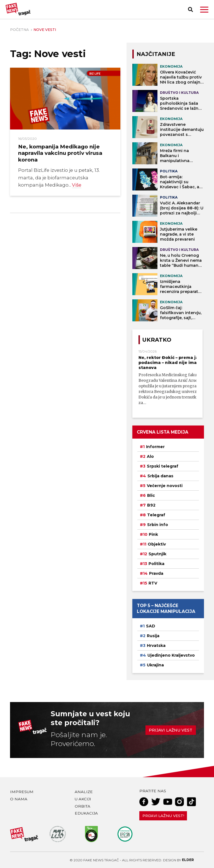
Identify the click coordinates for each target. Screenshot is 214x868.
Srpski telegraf (163, 466)
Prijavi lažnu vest (171, 730)
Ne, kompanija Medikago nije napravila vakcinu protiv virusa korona (60, 153)
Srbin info (158, 525)
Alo (150, 456)
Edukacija (86, 813)
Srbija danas (160, 476)
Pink (153, 534)
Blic (151, 495)
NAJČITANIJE (156, 54)
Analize (84, 792)
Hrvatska (156, 646)
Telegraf (156, 515)
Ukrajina (155, 665)
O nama (19, 799)
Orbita (82, 806)
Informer (155, 447)
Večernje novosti (165, 486)
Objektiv (157, 544)
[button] (204, 10)
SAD (151, 626)
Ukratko (157, 340)
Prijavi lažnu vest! (163, 816)
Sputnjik (157, 554)
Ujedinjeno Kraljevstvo (171, 655)
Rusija (153, 636)
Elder (188, 860)
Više (77, 185)
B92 (151, 505)
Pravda (156, 573)
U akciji (83, 799)
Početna (19, 30)
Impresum (22, 792)
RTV (153, 583)
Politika (156, 564)
